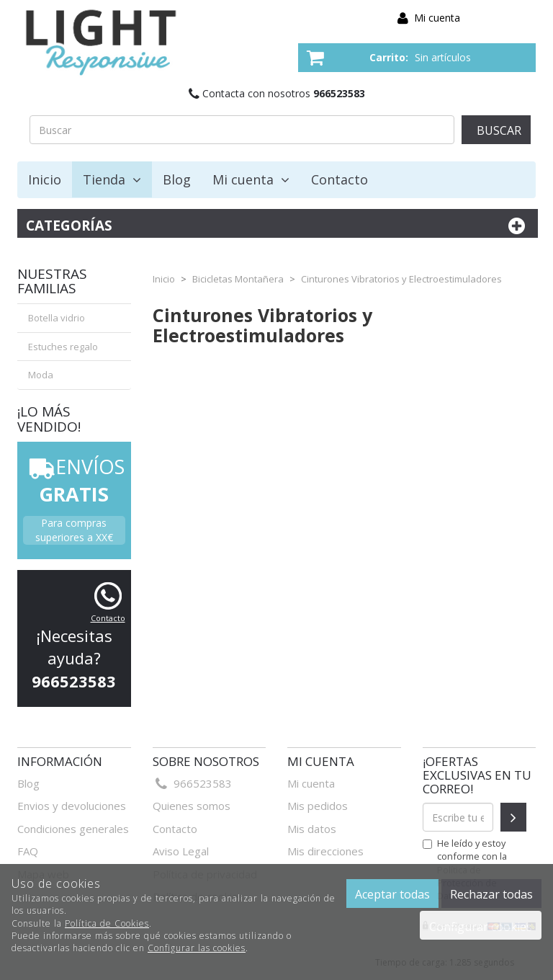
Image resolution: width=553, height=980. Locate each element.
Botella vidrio (57, 318)
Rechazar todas (491, 894)
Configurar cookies (481, 927)
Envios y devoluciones (72, 806)
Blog (177, 179)
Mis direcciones (325, 851)
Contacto (340, 179)
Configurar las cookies (197, 948)
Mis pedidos (318, 806)
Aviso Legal (181, 851)
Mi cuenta (437, 18)
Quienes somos (192, 806)
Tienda (112, 179)
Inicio (45, 179)
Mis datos (312, 829)
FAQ (28, 851)
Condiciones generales (73, 829)
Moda (41, 375)
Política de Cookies (107, 923)
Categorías (278, 226)
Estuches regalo (63, 347)
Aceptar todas (392, 894)
